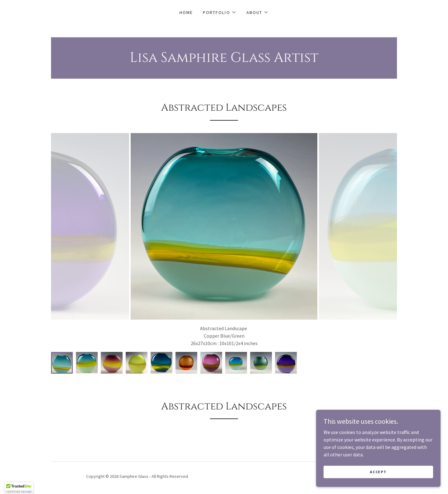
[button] (219, 12)
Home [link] (186, 12)
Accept (378, 472)
